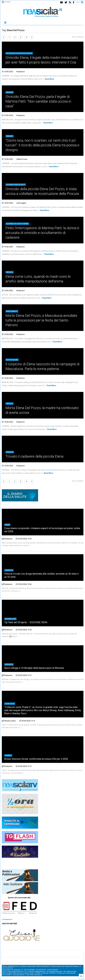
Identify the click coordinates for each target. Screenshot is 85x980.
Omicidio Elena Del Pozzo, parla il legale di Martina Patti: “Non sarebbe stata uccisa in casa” (38, 101)
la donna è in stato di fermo (17, 224)
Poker (7, 525)
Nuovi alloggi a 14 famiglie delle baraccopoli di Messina (34, 668)
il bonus (8, 755)
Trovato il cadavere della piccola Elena (34, 456)
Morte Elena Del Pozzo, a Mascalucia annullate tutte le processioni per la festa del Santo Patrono (41, 320)
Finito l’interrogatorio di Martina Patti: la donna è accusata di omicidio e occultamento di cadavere (42, 233)
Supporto (9, 664)
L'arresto (9, 570)
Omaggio (10, 136)
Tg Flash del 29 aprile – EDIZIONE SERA (26, 622)
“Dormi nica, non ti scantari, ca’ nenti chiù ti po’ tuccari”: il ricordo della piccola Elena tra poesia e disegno (42, 145)
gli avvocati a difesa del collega (19, 53)
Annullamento (12, 311)
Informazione (10, 619)
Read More (50, 79)
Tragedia (10, 452)
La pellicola (10, 704)
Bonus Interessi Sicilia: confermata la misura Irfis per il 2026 (36, 759)
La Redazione (7, 919)
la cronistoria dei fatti (16, 185)
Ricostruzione (12, 360)
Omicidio (10, 92)
